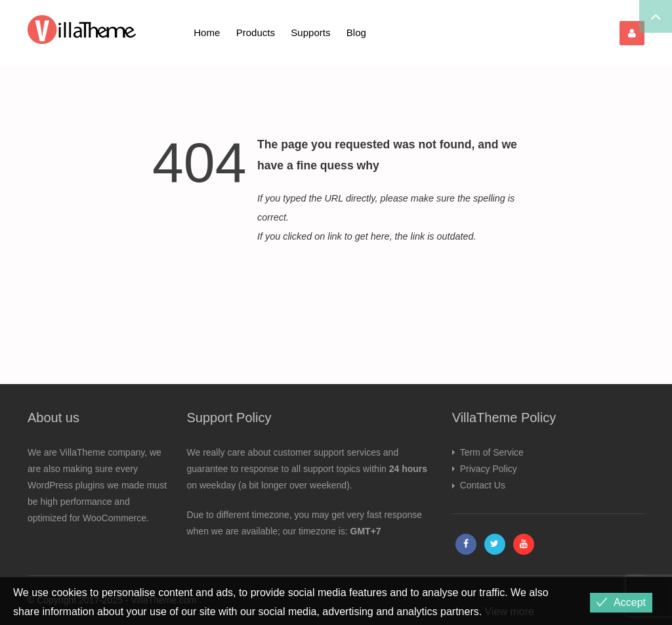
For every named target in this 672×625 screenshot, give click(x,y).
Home (207, 32)
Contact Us (483, 485)
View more (510, 612)
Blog (356, 32)
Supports (310, 32)
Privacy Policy (489, 469)
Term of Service (492, 452)
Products (256, 32)
